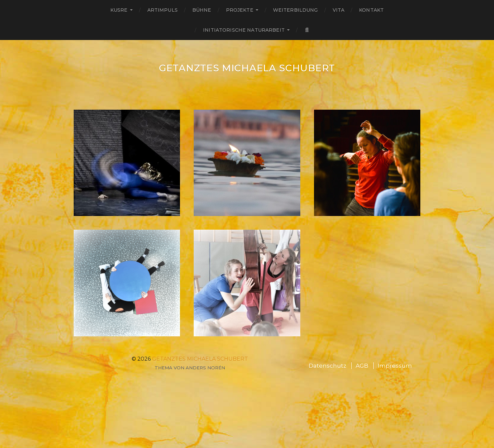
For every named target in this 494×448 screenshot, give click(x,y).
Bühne (202, 10)
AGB (362, 366)
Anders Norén (205, 368)
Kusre (119, 10)
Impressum (395, 366)
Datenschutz (327, 366)
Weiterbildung (295, 10)
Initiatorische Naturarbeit (244, 30)
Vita (339, 10)
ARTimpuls (162, 10)
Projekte (240, 10)
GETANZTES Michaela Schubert (247, 68)
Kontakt (371, 10)
